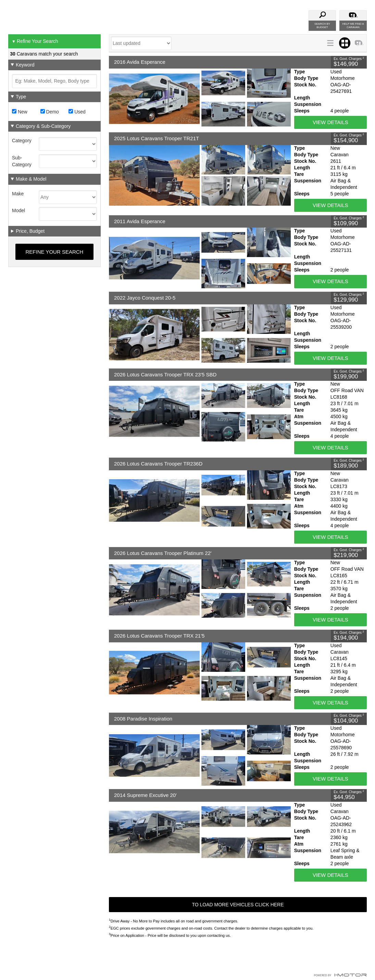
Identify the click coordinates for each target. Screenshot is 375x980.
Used (77, 112)
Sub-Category (22, 161)
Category (22, 141)
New (20, 112)
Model (18, 210)
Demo (50, 112)
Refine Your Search (35, 41)
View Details (330, 122)
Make (18, 194)
